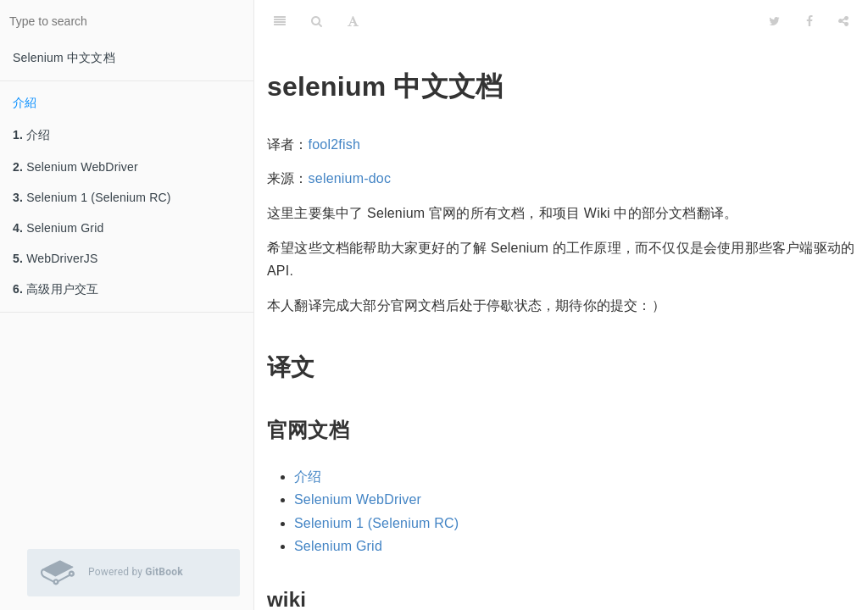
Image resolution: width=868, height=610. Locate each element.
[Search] (317, 21)
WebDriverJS (56, 258)
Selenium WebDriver (75, 167)
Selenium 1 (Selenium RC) (92, 197)
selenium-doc (350, 178)
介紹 (25, 103)
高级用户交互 (56, 289)
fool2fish (334, 144)
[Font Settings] (353, 21)
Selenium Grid (58, 228)
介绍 (32, 135)
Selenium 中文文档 (64, 58)
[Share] (843, 21)
